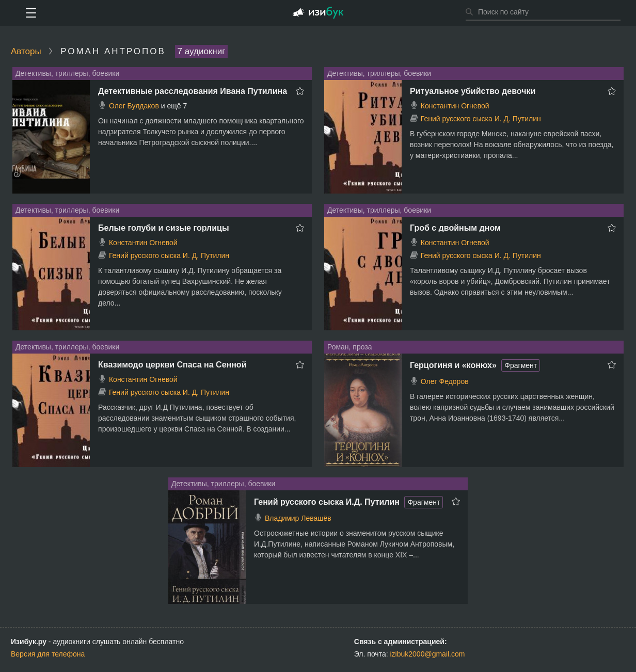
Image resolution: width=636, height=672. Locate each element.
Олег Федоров (445, 381)
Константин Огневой (455, 106)
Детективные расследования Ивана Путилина (193, 91)
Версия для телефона (48, 654)
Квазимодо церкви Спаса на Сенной (172, 365)
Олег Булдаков (134, 106)
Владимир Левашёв (298, 518)
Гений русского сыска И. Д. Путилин (481, 119)
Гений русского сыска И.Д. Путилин (327, 502)
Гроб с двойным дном (455, 228)
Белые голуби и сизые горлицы (164, 228)
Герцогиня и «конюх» (453, 365)
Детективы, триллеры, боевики (67, 73)
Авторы (26, 51)
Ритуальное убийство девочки (473, 91)
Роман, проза (350, 347)
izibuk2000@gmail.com (428, 654)
